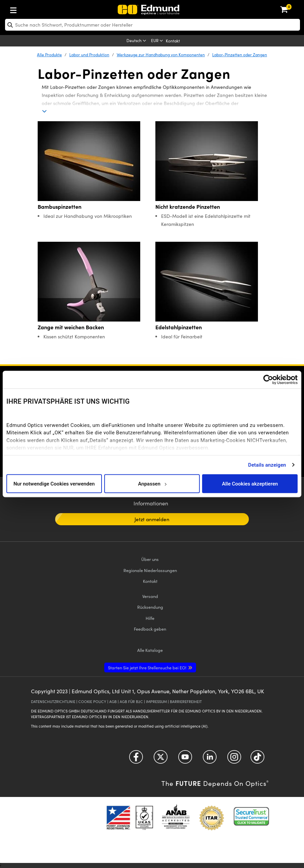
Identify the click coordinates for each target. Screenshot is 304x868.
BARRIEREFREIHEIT (186, 702)
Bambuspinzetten (60, 207)
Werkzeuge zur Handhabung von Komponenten (161, 55)
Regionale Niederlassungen (150, 570)
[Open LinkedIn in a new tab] (210, 759)
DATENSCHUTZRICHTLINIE (53, 702)
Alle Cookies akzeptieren (250, 483)
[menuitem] (35, 9)
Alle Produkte (49, 55)
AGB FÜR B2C (131, 702)
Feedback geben (150, 629)
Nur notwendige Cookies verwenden (54, 483)
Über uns (150, 559)
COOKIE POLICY (92, 702)
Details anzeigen (267, 465)
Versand (150, 596)
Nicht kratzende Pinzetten (188, 207)
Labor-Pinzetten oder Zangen (240, 55)
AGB (113, 702)
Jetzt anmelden (152, 519)
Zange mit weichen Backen (71, 327)
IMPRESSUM (156, 702)
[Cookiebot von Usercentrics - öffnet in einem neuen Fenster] (268, 380)
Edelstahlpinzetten (179, 327)
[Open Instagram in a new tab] (234, 759)
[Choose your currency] (158, 41)
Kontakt (173, 41)
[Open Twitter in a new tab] (161, 759)
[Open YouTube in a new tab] (185, 759)
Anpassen (152, 483)
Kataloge (150, 650)
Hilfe (150, 618)
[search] (153, 25)
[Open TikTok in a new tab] (257, 759)
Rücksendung (150, 607)
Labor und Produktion (89, 55)
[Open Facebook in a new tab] (136, 759)
